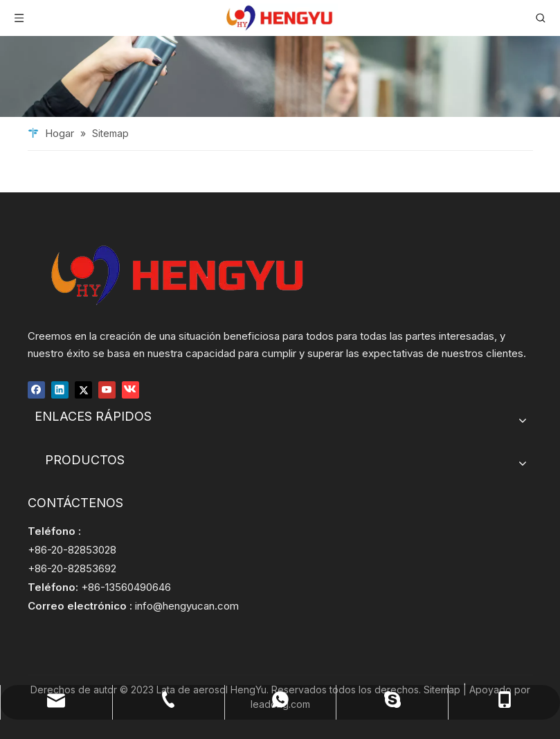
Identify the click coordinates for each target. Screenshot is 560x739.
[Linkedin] (60, 389)
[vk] (130, 389)
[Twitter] (83, 389)
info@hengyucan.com (187, 606)
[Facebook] (36, 389)
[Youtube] (107, 389)
